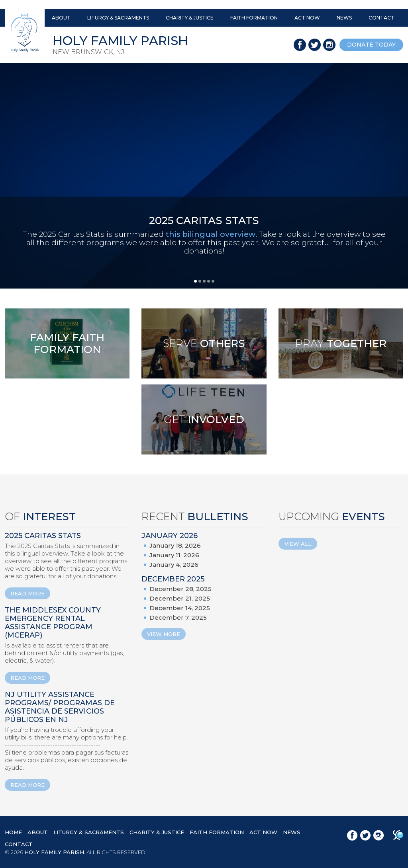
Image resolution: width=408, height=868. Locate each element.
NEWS (344, 18)
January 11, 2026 (174, 555)
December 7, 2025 (178, 617)
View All (298, 544)
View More (164, 634)
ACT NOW (307, 18)
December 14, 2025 (180, 608)
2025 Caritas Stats (43, 536)
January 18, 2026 (175, 545)
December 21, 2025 (180, 598)
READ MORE (27, 593)
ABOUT (61, 18)
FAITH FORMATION (254, 18)
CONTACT (382, 18)
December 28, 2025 (180, 589)
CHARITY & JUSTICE (190, 18)
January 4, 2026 (174, 565)
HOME (13, 832)
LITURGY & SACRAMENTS (118, 18)
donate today (371, 45)
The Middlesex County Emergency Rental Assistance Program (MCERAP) (53, 623)
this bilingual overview (211, 234)
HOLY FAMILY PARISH (54, 852)
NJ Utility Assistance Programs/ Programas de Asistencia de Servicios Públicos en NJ (60, 707)
